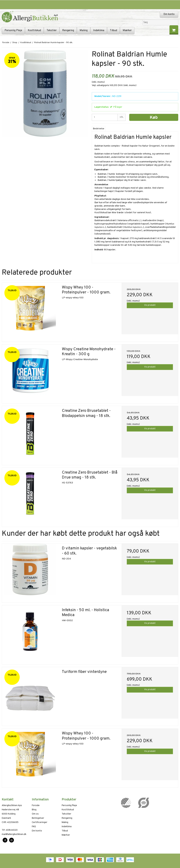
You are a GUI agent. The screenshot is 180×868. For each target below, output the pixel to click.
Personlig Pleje (13, 31)
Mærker (127, 31)
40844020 (10, 830)
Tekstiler (52, 31)
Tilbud (113, 31)
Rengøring (68, 31)
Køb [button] (154, 118)
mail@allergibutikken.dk (14, 834)
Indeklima (99, 31)
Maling (84, 31)
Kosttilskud (34, 31)
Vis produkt (150, 305)
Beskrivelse (99, 129)
